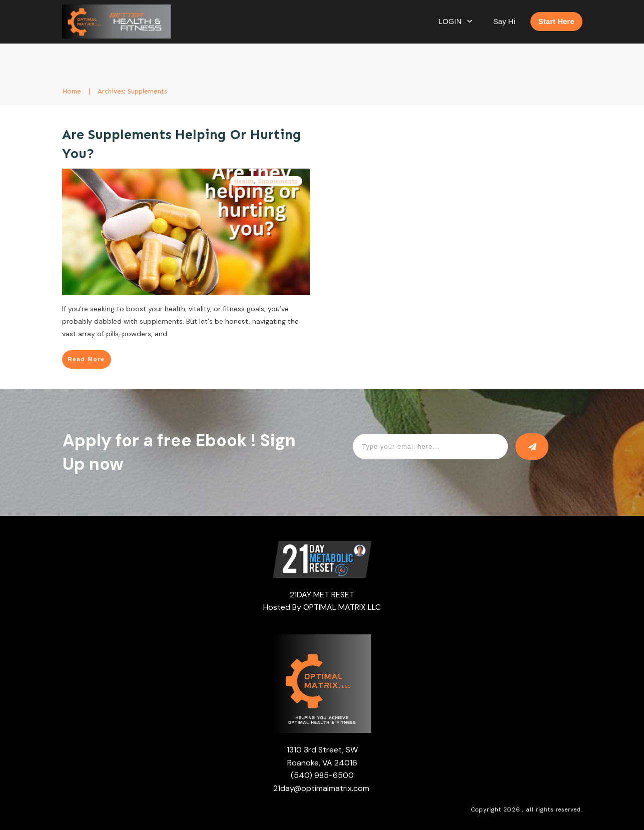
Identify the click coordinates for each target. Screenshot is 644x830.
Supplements (278, 181)
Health (244, 181)
